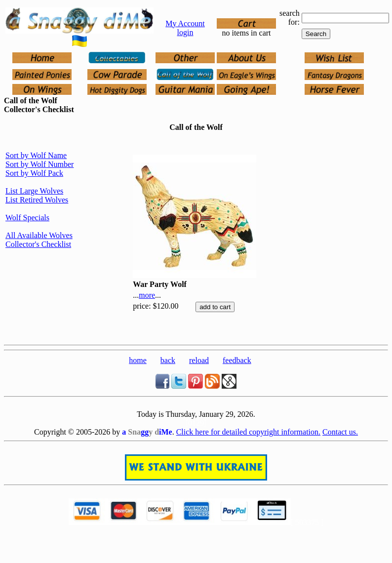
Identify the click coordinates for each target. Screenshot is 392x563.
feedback (237, 360)
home (138, 360)
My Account (185, 23)
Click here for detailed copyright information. (248, 432)
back (168, 360)
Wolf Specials (27, 218)
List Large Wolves (34, 191)
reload (199, 360)
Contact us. (340, 432)
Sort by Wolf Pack (34, 173)
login (185, 32)
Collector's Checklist (38, 244)
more (147, 295)
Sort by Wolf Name (36, 155)
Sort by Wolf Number (39, 164)
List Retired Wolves (37, 200)
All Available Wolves (39, 235)
